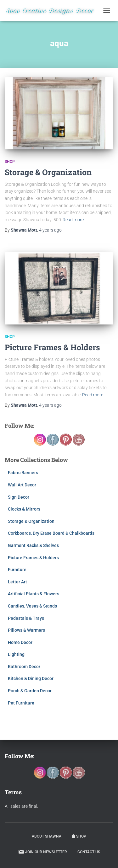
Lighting (16, 654)
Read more (73, 220)
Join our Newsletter (42, 852)
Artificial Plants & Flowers (34, 594)
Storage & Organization (48, 172)
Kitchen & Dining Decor (31, 678)
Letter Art (17, 582)
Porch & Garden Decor (30, 691)
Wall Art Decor (22, 485)
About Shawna (47, 836)
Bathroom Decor (24, 667)
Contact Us (89, 852)
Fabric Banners (23, 473)
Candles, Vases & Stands (32, 606)
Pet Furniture (21, 703)
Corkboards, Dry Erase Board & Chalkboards (51, 533)
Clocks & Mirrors (24, 509)
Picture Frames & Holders (52, 347)
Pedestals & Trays (26, 618)
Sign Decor (19, 497)
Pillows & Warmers (26, 630)
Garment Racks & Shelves (33, 545)
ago (50, 230)
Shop (10, 162)
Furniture (17, 570)
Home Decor (20, 642)
